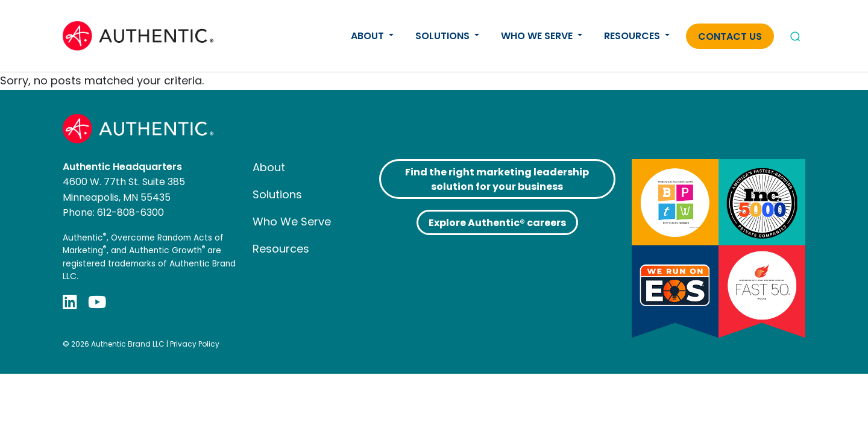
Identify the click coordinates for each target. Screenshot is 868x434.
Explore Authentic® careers (497, 223)
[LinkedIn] (70, 302)
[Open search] (795, 36)
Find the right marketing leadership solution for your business (497, 179)
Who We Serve (538, 36)
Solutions (444, 36)
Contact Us (730, 36)
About (369, 36)
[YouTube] (97, 302)
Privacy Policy (195, 344)
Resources (633, 36)
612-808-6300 (131, 212)
